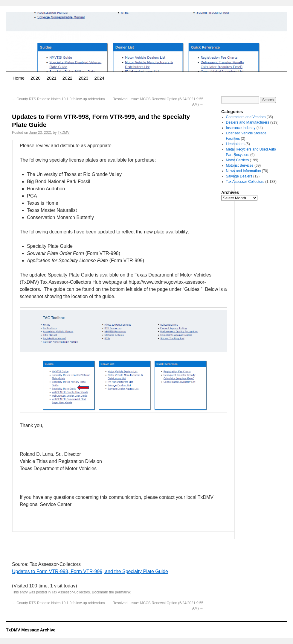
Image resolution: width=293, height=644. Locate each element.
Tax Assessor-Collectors (71, 592)
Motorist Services (240, 165)
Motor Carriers (238, 160)
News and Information (244, 171)
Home (19, 78)
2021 (51, 78)
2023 (83, 78)
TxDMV (64, 133)
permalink (123, 592)
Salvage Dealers (239, 176)
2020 (35, 78)
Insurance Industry (241, 128)
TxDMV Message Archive (31, 630)
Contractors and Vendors (246, 117)
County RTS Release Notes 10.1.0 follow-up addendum (58, 99)
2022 (67, 78)
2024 (99, 78)
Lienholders (235, 144)
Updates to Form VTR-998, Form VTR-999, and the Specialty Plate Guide (90, 571)
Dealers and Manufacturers (248, 122)
